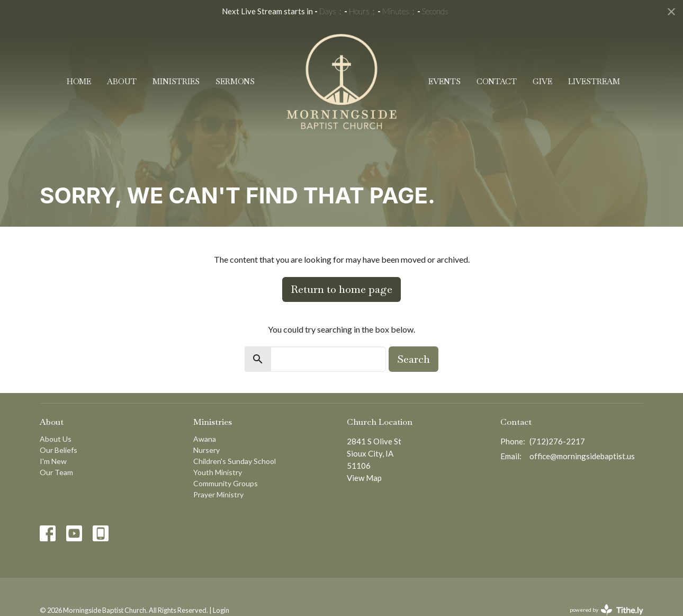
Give (542, 81)
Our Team (56, 472)
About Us (56, 439)
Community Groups (226, 483)
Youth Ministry (218, 472)
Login (221, 610)
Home (79, 81)
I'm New (53, 461)
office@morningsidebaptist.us (582, 456)
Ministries (176, 81)
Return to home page (341, 289)
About (122, 81)
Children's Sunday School (235, 461)
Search (414, 359)
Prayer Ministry (218, 494)
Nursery (206, 450)
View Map (364, 478)
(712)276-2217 (557, 441)
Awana (205, 439)
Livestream (594, 81)
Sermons (235, 81)
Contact (497, 81)
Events (444, 81)
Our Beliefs (59, 450)
